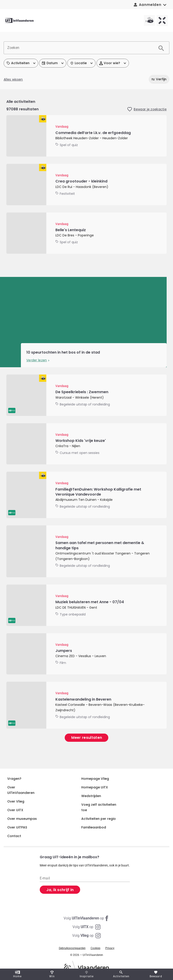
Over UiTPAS (17, 827)
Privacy (110, 948)
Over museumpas (22, 819)
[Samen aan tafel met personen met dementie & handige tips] (86, 551)
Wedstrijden (91, 796)
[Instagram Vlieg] (86, 936)
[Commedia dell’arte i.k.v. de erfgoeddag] (86, 136)
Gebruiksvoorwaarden (72, 948)
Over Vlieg (16, 801)
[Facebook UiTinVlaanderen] (86, 918)
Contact (14, 836)
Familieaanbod (94, 827)
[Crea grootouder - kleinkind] (86, 185)
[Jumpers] (86, 654)
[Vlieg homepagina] (149, 20)
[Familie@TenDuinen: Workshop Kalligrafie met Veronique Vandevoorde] (86, 495)
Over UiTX (15, 810)
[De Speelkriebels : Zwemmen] (86, 395)
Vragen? (14, 779)
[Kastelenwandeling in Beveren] (86, 705)
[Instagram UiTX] (86, 927)
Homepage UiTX (95, 787)
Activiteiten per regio (99, 819)
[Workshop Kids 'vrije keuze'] (86, 444)
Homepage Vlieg (95, 779)
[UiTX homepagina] (162, 20)
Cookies (95, 948)
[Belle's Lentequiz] (86, 233)
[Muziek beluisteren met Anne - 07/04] (86, 605)
